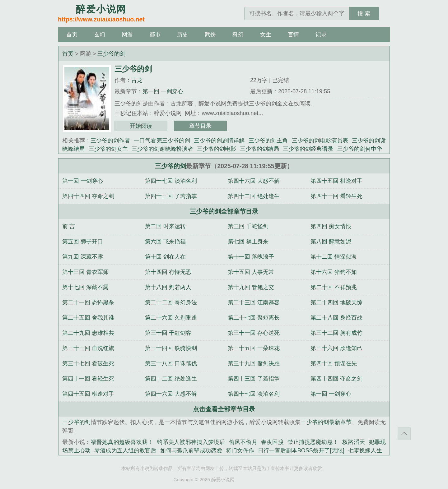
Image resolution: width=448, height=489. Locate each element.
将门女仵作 (240, 450)
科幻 (238, 35)
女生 (266, 35)
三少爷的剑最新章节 (326, 422)
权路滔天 (354, 442)
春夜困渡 (272, 442)
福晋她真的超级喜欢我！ (122, 442)
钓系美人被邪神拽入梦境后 (191, 442)
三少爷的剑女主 (108, 149)
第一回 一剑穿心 (163, 91)
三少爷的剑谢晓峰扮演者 (162, 149)
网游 (127, 35)
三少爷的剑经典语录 (308, 149)
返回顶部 (404, 434)
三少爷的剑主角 (268, 141)
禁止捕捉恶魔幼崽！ (313, 442)
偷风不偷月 (243, 442)
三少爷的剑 (111, 54)
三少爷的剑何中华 (360, 149)
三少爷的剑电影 (217, 149)
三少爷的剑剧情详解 (219, 141)
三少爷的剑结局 (259, 149)
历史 (183, 35)
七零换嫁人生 (365, 450)
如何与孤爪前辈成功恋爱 (191, 450)
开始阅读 (141, 126)
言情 (293, 35)
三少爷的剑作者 (110, 141)
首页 (72, 35)
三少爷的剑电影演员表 (320, 141)
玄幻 (100, 35)
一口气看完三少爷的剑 (162, 141)
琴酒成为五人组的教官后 (125, 450)
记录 (321, 35)
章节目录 (200, 126)
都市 (155, 35)
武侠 (210, 35)
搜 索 (364, 14)
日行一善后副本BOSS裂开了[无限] (301, 450)
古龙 (137, 80)
